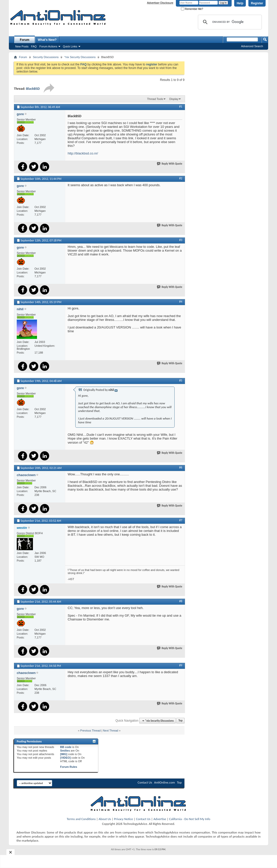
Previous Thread (91, 731)
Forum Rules (69, 767)
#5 (181, 380)
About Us (105, 819)
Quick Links (70, 46)
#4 (181, 302)
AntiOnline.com (164, 782)
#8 (181, 601)
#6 (181, 467)
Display (174, 99)
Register (257, 3)
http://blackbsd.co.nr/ (83, 153)
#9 (181, 665)
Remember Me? (192, 9)
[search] (229, 22)
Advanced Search (252, 46)
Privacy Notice (124, 819)
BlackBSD (33, 89)
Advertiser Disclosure (160, 3)
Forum (24, 40)
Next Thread (110, 731)
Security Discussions (46, 57)
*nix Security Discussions (80, 57)
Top (180, 721)
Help (240, 3)
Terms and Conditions (81, 819)
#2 (181, 178)
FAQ (34, 46)
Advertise (160, 819)
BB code (66, 747)
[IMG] (64, 754)
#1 (181, 107)
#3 (181, 240)
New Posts (22, 46)
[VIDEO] (65, 758)
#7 (181, 520)
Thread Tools (155, 99)
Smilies (65, 751)
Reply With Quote (170, 164)
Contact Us (145, 782)
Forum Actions (48, 46)
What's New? (47, 40)
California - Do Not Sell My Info (190, 819)
